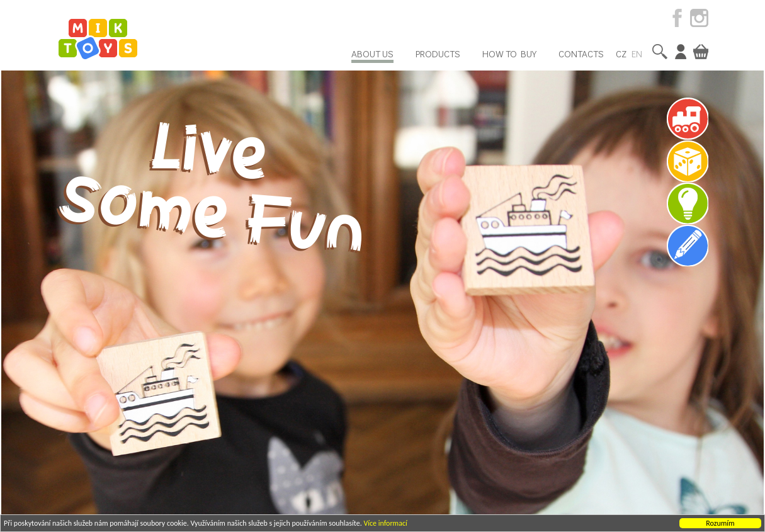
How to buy (509, 54)
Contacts (581, 54)
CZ (621, 54)
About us (372, 54)
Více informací (385, 524)
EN (637, 54)
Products (438, 54)
